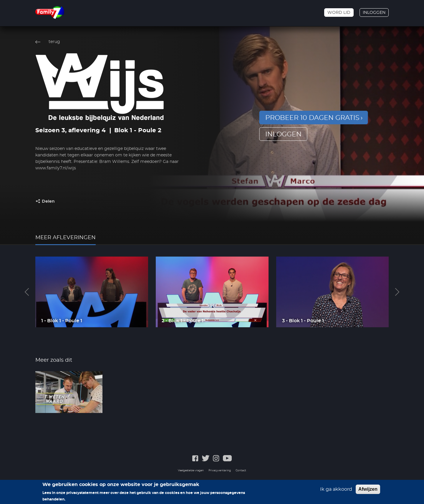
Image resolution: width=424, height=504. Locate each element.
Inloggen (374, 13)
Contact (241, 471)
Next (397, 292)
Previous (27, 292)
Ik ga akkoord (336, 491)
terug (54, 42)
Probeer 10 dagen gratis (312, 118)
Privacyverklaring (220, 471)
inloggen (283, 134)
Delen (48, 201)
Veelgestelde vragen (191, 471)
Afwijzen (368, 491)
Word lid (339, 13)
